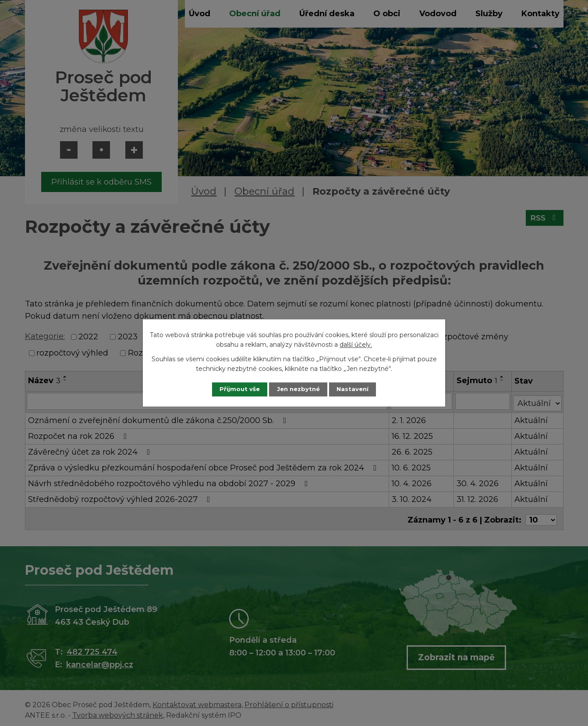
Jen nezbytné (298, 389)
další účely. (356, 345)
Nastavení (358, 389)
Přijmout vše (234, 389)
